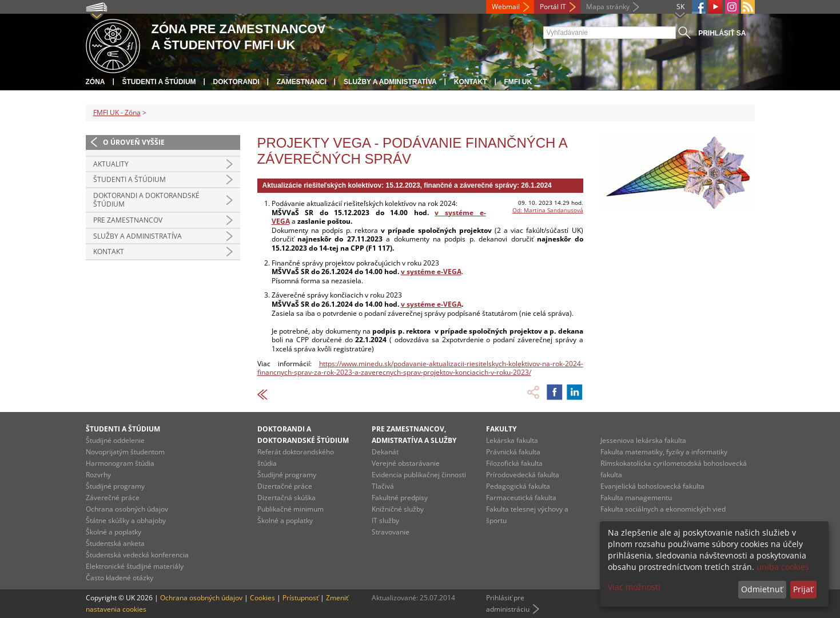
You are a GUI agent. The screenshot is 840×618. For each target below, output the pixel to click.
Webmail (506, 7)
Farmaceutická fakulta (521, 498)
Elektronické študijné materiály (135, 566)
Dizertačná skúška (286, 498)
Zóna (95, 82)
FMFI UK (518, 82)
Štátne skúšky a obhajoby (126, 520)
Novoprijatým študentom (125, 452)
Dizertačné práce (285, 486)
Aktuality (111, 164)
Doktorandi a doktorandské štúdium (146, 200)
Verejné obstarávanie (406, 463)
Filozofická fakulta (514, 463)
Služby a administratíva (390, 82)
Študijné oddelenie (115, 440)
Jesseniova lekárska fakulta (643, 440)
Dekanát (385, 452)
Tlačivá (383, 486)
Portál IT (553, 7)
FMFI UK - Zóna (117, 112)
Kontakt (471, 82)
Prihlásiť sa (722, 33)
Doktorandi (236, 82)
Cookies (262, 598)
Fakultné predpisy (400, 498)
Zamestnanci (302, 82)
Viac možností (634, 587)
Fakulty (501, 429)
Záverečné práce (113, 498)
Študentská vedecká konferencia (137, 555)
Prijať (803, 589)
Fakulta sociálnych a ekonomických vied (663, 509)
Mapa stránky (608, 7)
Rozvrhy (98, 475)
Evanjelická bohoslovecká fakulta (652, 486)
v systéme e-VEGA (431, 304)
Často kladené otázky (120, 578)
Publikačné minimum (290, 509)
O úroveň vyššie (134, 142)
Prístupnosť (300, 598)
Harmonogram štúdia (120, 463)
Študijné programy (115, 486)
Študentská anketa (115, 543)
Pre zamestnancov (128, 220)
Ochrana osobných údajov (127, 509)
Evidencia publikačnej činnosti (419, 475)
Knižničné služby (398, 509)
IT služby (385, 520)
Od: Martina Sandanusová (548, 210)
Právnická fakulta (513, 452)
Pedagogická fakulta (518, 486)
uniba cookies (783, 567)
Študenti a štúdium (159, 82)
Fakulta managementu (636, 498)
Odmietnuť (762, 589)
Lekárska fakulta (512, 440)
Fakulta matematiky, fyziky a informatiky (664, 452)
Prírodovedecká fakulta (523, 475)
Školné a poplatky (114, 532)
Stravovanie (391, 532)
